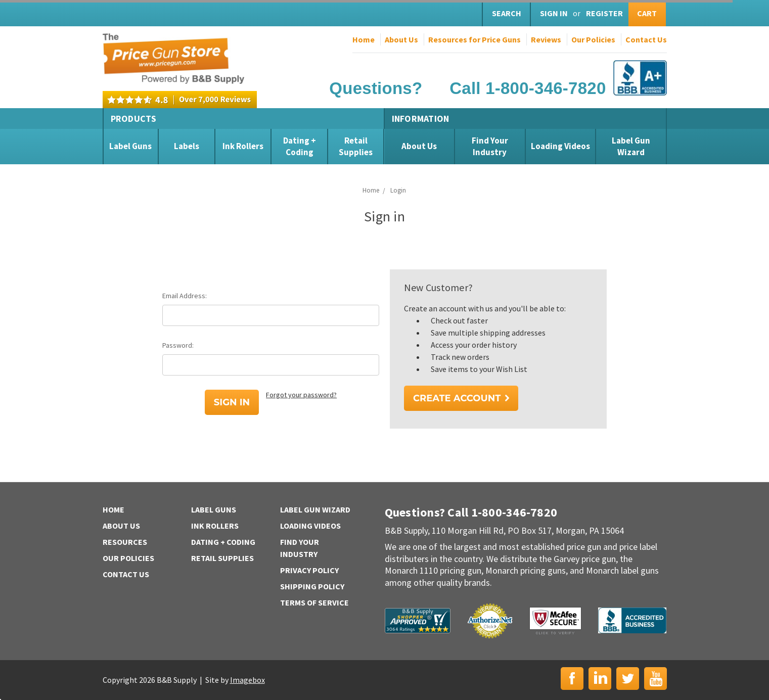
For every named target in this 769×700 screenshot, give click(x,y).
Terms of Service (314, 602)
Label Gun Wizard (631, 146)
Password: (178, 345)
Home (364, 39)
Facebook (572, 679)
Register (604, 13)
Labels (187, 146)
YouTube (655, 679)
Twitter (628, 679)
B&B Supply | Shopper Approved (418, 621)
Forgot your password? (301, 395)
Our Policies (593, 39)
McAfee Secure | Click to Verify (555, 621)
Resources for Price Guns (474, 39)
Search (507, 13)
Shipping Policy (312, 586)
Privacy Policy (309, 570)
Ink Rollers (243, 146)
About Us (401, 39)
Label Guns (130, 146)
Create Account (457, 398)
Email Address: (185, 296)
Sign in (554, 13)
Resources (125, 542)
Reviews (546, 39)
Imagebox (247, 680)
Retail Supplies (356, 146)
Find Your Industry (490, 146)
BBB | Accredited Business (632, 620)
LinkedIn (600, 679)
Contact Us (646, 39)
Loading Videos (560, 146)
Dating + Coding (300, 146)
